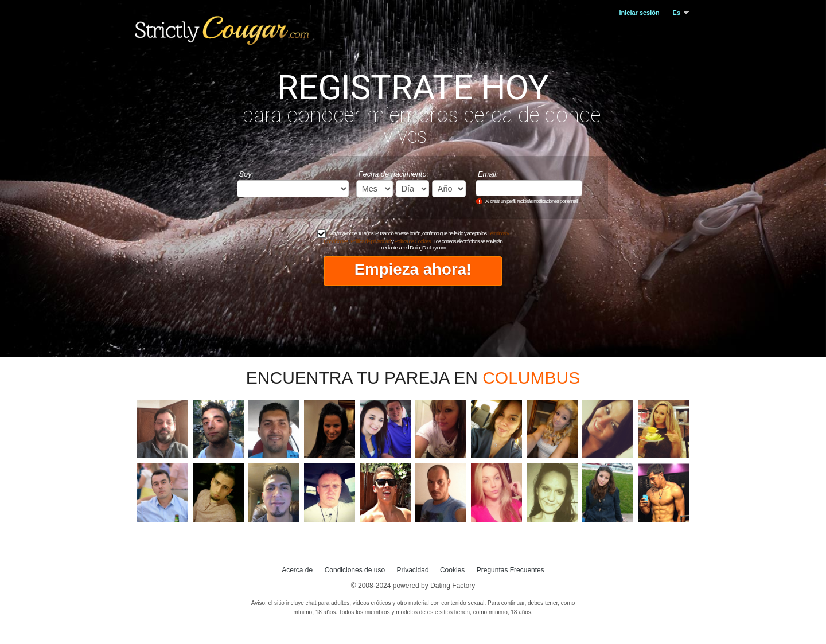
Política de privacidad (371, 241)
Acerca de (297, 570)
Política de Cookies (413, 241)
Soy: (247, 174)
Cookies (452, 570)
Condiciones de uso (355, 570)
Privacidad (414, 570)
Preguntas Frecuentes (511, 570)
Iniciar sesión (640, 13)
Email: (488, 174)
